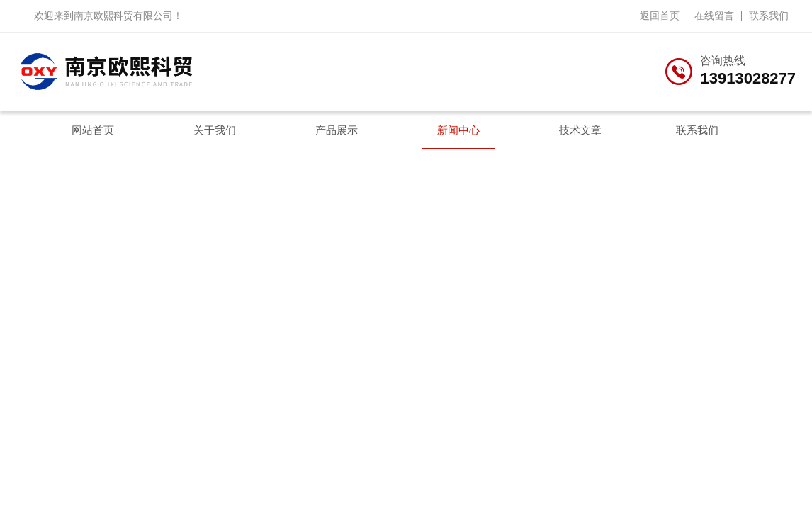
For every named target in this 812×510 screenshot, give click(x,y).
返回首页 (660, 16)
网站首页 (93, 130)
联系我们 (769, 16)
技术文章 (580, 130)
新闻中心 (458, 130)
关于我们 (215, 130)
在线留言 (714, 16)
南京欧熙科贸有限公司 (123, 16)
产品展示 (337, 130)
